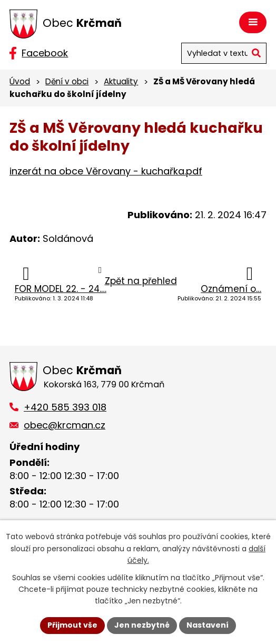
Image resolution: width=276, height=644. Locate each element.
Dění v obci (67, 81)
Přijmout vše (72, 625)
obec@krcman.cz (65, 425)
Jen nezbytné (142, 625)
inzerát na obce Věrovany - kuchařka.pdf (106, 171)
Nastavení (208, 625)
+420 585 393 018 (65, 407)
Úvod (20, 81)
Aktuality (121, 81)
